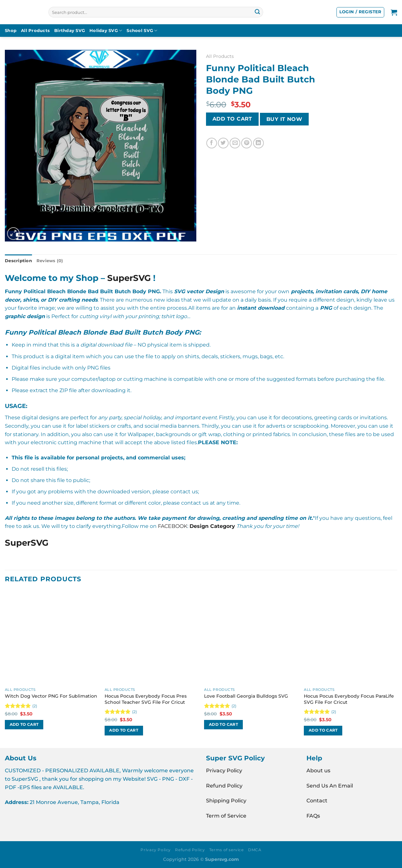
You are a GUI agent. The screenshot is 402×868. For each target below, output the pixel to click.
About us (318, 771)
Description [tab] (18, 261)
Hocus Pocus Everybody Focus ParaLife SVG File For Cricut (349, 699)
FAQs (313, 816)
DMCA (255, 850)
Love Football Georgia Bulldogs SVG (246, 696)
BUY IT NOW (284, 119)
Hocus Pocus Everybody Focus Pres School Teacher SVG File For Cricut (146, 699)
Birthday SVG (70, 31)
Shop (11, 31)
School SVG (142, 31)
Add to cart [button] (24, 724)
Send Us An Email (330, 786)
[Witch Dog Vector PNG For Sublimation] (52, 638)
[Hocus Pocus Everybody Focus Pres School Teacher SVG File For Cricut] (151, 638)
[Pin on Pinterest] (247, 143)
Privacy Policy (224, 771)
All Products (35, 31)
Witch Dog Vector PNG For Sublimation (51, 696)
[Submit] (257, 12)
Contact (317, 801)
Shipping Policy (226, 801)
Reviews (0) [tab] (50, 261)
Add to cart (232, 119)
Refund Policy (224, 786)
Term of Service (226, 816)
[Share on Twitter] (223, 143)
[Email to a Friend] (235, 143)
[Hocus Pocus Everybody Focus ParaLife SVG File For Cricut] (350, 638)
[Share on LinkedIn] (258, 143)
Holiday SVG (106, 31)
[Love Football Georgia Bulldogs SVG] (251, 638)
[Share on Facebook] (212, 143)
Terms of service (227, 850)
